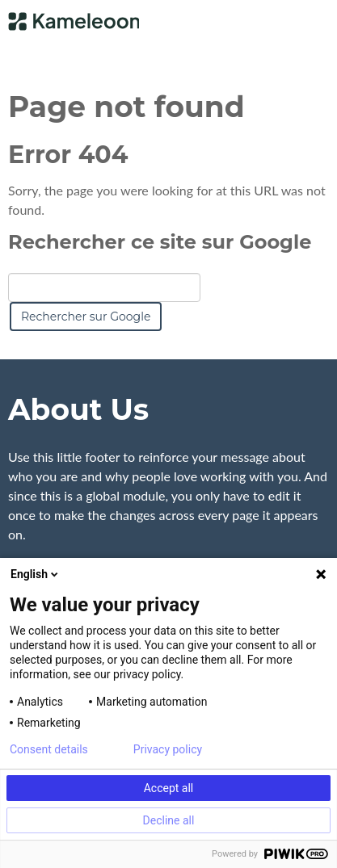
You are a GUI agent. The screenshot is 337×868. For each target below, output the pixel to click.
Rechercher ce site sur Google (160, 242)
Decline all (169, 820)
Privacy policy (168, 749)
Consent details (49, 749)
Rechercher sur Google (86, 317)
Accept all (169, 788)
